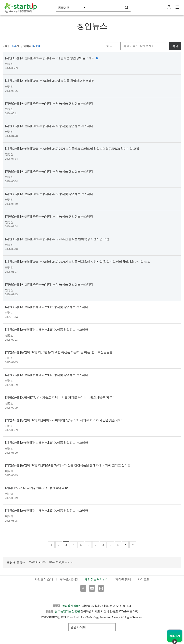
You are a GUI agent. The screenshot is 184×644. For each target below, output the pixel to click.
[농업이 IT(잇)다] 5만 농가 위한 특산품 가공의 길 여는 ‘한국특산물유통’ (59, 353)
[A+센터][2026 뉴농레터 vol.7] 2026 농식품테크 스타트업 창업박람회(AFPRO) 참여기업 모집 (72, 149)
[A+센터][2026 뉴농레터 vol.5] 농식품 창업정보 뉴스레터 (49, 194)
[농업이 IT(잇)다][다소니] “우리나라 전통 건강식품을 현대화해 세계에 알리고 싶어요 (67, 466)
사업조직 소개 (44, 580)
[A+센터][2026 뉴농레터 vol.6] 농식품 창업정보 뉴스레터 (49, 171)
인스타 (101, 589)
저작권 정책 (123, 580)
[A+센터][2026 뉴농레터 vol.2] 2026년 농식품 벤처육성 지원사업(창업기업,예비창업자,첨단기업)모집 (77, 262)
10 (118, 546)
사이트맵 (144, 580)
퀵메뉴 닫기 (175, 642)
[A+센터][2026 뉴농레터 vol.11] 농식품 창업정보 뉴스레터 (52, 58)
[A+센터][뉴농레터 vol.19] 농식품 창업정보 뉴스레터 (46, 307)
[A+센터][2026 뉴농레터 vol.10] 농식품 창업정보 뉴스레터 (49, 81)
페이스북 (83, 589)
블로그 (92, 589)
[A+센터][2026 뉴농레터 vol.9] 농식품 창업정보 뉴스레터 (49, 104)
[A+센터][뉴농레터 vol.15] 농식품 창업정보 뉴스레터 (46, 511)
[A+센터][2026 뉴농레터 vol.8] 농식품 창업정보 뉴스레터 (49, 126)
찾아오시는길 (69, 580)
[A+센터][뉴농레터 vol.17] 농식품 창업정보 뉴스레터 (46, 375)
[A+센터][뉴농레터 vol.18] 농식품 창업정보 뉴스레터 (46, 330)
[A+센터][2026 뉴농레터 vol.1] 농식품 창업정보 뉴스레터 (49, 285)
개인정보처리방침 (97, 580)
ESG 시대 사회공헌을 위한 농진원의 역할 (36, 489)
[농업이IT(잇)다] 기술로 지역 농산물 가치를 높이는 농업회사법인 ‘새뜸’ (59, 398)
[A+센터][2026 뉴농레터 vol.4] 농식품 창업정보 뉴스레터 (49, 217)
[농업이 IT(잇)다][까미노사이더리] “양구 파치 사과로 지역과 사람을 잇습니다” (63, 421)
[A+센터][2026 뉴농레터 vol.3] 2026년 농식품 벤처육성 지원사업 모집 (57, 239)
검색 (127, 7)
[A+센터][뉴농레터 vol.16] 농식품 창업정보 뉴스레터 (46, 443)
